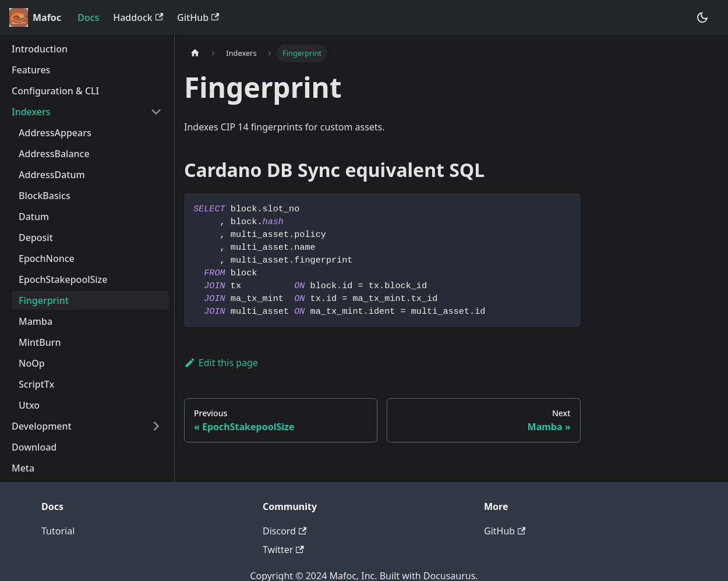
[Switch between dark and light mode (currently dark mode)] (702, 17)
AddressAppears (55, 133)
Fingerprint (44, 300)
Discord (285, 531)
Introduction (40, 49)
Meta (23, 468)
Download (34, 447)
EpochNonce (47, 258)
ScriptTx (36, 384)
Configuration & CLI (55, 91)
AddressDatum (52, 175)
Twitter (283, 550)
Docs (88, 17)
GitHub (198, 17)
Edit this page (221, 363)
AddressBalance (54, 154)
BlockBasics (45, 196)
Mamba (36, 321)
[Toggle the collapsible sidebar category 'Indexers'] (156, 112)
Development (42, 426)
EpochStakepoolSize (63, 279)
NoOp (32, 363)
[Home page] (195, 53)
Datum (34, 217)
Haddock (138, 17)
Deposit (36, 238)
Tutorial (58, 531)
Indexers (31, 112)
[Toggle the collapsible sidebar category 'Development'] (156, 426)
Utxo (29, 405)
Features (31, 70)
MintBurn (40, 342)
